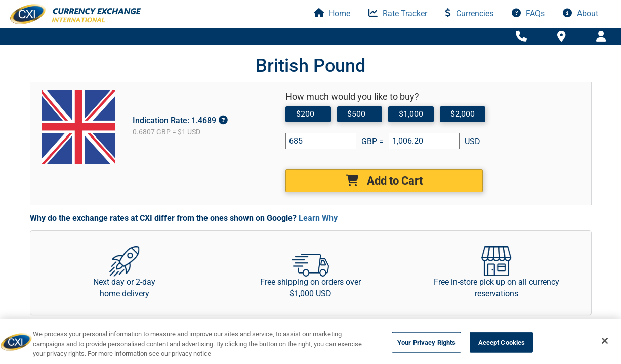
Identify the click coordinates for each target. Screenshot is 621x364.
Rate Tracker (398, 13)
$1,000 (410, 113)
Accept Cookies (502, 342)
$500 (356, 113)
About (581, 13)
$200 (305, 113)
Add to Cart (384, 181)
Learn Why (318, 218)
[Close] (605, 341)
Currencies (469, 13)
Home (332, 13)
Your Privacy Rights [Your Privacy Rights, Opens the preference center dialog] (426, 342)
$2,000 (461, 113)
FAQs (528, 13)
